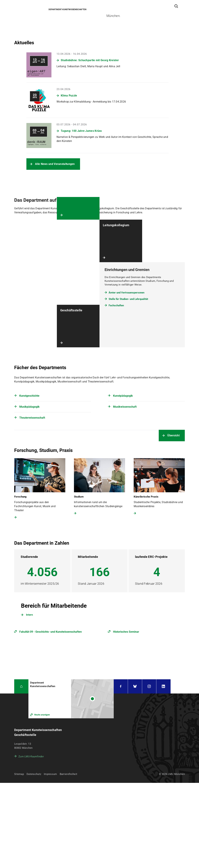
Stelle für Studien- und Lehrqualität (128, 299)
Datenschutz (34, 774)
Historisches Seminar (126, 632)
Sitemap (19, 774)
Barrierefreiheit (68, 774)
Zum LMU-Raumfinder (31, 757)
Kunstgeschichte (29, 396)
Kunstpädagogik (123, 396)
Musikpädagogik (29, 407)
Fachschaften (116, 305)
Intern (30, 615)
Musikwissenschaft (125, 407)
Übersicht (173, 435)
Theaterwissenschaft (32, 418)
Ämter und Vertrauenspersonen (126, 293)
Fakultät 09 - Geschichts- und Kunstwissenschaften (51, 632)
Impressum (50, 774)
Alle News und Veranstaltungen (55, 164)
